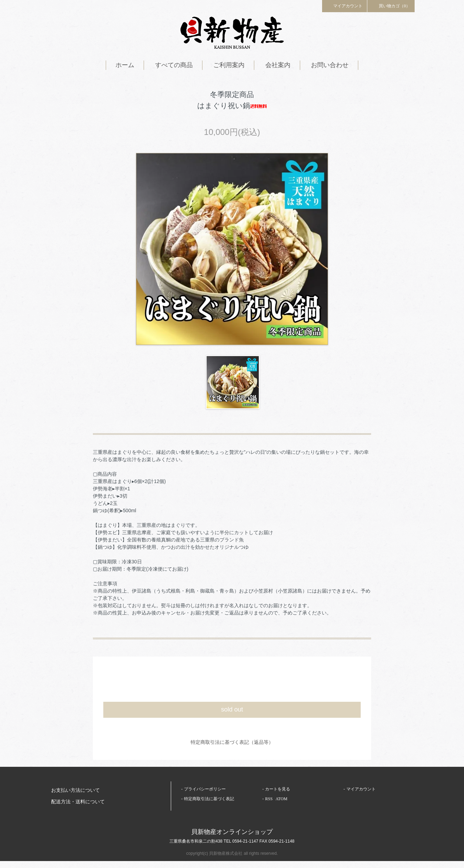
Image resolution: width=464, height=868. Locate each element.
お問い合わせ (330, 65)
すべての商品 (174, 65)
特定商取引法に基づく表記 (209, 799)
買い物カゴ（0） (391, 6)
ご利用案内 (229, 65)
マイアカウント (345, 6)
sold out (232, 709)
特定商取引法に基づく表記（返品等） (232, 742)
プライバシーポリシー (205, 789)
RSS (269, 799)
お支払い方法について (75, 790)
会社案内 (278, 65)
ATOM (281, 799)
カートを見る (278, 789)
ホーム (125, 65)
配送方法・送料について (78, 802)
